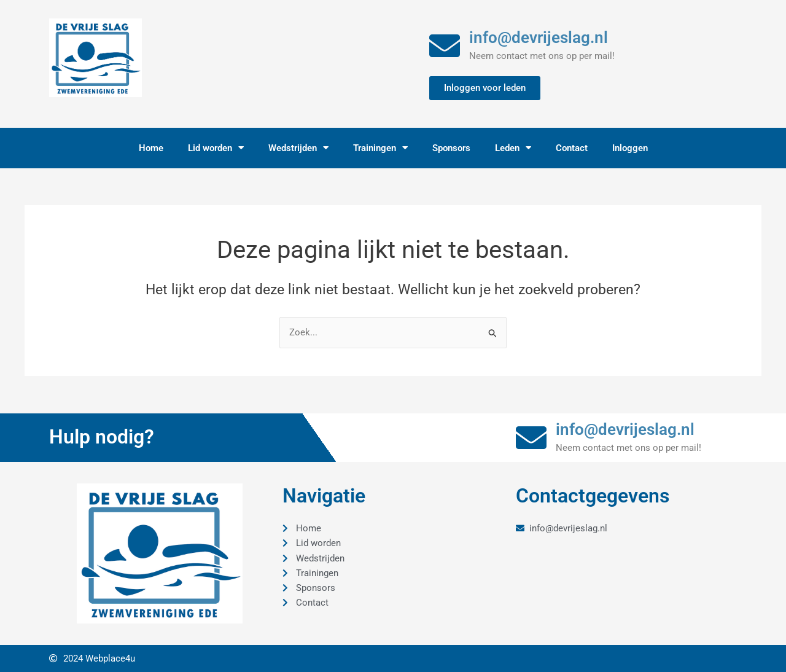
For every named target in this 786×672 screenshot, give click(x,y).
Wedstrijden (298, 148)
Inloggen (630, 148)
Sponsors (451, 148)
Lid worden (216, 148)
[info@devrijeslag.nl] (445, 45)
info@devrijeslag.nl (539, 37)
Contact (572, 148)
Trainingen (380, 148)
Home (151, 148)
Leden (513, 148)
